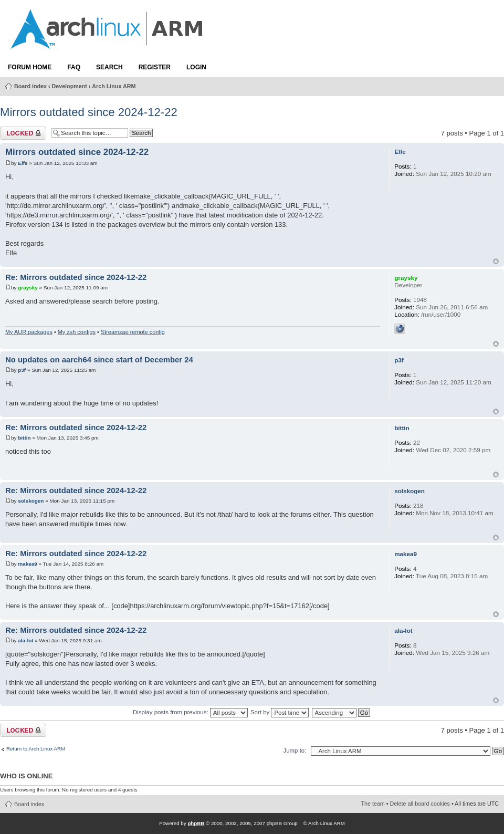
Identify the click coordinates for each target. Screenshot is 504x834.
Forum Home (30, 67)
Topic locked (23, 133)
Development (70, 86)
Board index (30, 86)
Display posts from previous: (190, 712)
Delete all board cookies (420, 804)
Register (155, 67)
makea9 (27, 564)
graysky (28, 288)
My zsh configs (77, 332)
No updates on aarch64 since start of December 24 (99, 360)
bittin (24, 438)
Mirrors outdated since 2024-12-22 (89, 112)
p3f (22, 370)
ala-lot (25, 640)
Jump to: (295, 750)
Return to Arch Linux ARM (36, 749)
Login (196, 67)
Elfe (23, 163)
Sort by (280, 712)
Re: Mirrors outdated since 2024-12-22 (76, 277)
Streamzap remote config (133, 332)
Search (109, 67)
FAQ (74, 67)
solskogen (31, 501)
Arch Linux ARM (114, 86)
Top (496, 261)
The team (373, 804)
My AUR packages (29, 332)
